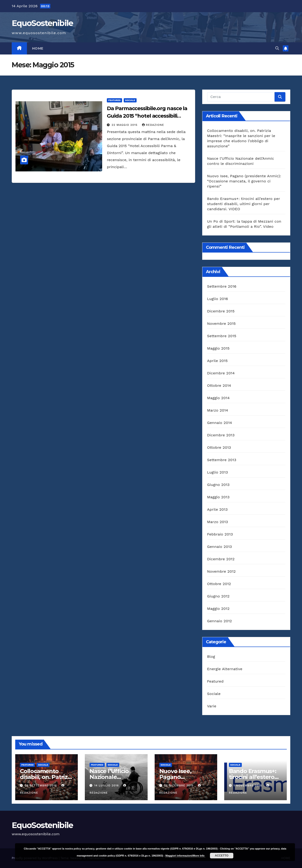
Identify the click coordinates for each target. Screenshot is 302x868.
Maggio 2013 (218, 497)
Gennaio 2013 (220, 547)
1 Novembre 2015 (248, 785)
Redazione (153, 125)
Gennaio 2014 (220, 423)
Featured (114, 100)
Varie (212, 706)
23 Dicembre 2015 (179, 785)
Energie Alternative (225, 669)
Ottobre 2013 (219, 447)
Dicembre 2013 (221, 435)
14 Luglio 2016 (107, 785)
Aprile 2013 (217, 509)
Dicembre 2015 (221, 311)
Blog (211, 656)
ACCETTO (222, 856)
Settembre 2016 (222, 286)
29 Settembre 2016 (41, 785)
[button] (277, 48)
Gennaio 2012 (220, 621)
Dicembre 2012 (221, 559)
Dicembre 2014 (221, 373)
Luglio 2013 (218, 472)
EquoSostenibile (42, 23)
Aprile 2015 (217, 361)
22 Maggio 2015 (125, 125)
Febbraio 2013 (220, 534)
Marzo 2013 (218, 522)
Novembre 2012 (221, 571)
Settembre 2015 (222, 336)
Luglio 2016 (218, 299)
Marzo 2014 (218, 410)
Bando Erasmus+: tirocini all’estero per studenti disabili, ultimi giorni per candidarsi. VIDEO (244, 204)
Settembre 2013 (222, 460)
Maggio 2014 (218, 398)
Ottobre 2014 (219, 385)
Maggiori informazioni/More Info (185, 856)
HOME (38, 48)
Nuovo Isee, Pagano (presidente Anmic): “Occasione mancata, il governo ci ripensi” (244, 181)
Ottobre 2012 (219, 584)
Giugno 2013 (218, 485)
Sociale (130, 100)
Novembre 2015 (221, 324)
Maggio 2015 (218, 348)
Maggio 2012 (218, 609)
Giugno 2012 (218, 596)
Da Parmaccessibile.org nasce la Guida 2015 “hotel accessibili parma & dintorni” (147, 116)
